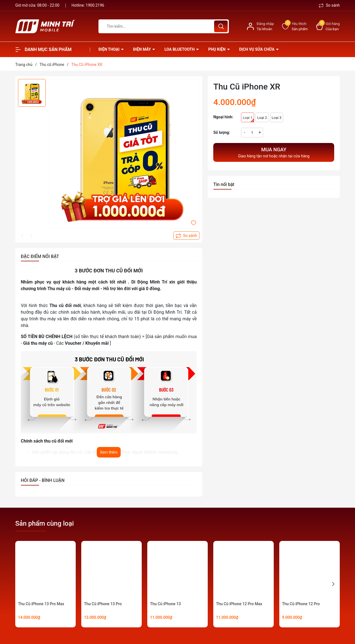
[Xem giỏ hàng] (328, 26)
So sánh (329, 5)
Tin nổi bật (224, 184)
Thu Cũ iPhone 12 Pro (301, 604)
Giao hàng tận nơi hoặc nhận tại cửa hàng (274, 152)
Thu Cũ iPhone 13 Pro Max (41, 604)
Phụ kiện (217, 49)
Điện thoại (109, 49)
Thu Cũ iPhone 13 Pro (103, 604)
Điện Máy (143, 49)
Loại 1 (248, 119)
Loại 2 (262, 118)
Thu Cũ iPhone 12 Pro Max (239, 604)
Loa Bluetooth (180, 49)
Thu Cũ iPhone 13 (165, 604)
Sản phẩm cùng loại (45, 523)
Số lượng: (222, 132)
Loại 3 (277, 118)
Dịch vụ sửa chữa (257, 49)
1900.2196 (95, 5)
